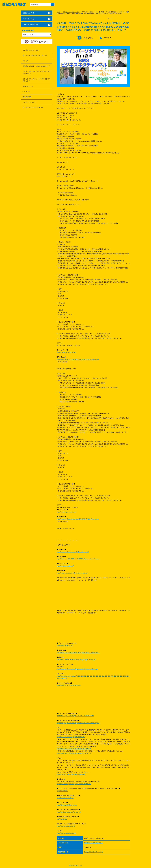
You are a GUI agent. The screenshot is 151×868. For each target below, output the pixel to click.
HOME (59, 12)
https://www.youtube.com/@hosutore (69, 685)
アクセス (25, 61)
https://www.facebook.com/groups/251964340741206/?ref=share (78, 359)
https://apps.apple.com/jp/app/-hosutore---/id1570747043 (75, 716)
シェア (110, 18)
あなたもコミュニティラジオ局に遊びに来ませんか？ (36, 80)
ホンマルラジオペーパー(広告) (33, 107)
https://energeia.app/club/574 (66, 833)
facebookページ (28, 86)
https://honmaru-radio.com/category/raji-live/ (71, 774)
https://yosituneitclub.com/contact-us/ (69, 812)
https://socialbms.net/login (65, 798)
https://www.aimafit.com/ (65, 645)
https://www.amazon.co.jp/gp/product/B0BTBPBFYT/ (74, 753)
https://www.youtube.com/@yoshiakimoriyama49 (72, 573)
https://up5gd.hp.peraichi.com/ (66, 352)
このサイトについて (29, 102)
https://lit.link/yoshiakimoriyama (67, 805)
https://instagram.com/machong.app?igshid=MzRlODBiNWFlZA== (78, 653)
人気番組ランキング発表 (31, 50)
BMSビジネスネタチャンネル (71, 12)
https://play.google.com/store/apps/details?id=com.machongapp (77, 669)
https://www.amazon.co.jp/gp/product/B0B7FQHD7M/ (74, 749)
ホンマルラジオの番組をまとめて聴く (35, 56)
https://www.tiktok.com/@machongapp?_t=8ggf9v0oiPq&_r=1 (77, 660)
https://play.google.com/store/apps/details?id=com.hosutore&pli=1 (78, 723)
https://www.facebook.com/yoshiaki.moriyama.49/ (73, 552)
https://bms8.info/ (62, 791)
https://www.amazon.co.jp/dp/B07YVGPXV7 (71, 737)
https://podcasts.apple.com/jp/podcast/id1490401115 (74, 784)
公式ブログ (26, 91)
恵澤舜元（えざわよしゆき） (93, 843)
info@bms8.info (62, 819)
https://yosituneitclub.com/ (65, 566)
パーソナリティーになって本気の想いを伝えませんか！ (36, 72)
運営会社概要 (27, 97)
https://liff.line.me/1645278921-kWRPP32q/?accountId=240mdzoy (78, 559)
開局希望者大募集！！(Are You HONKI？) (36, 66)
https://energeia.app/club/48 (66, 826)
